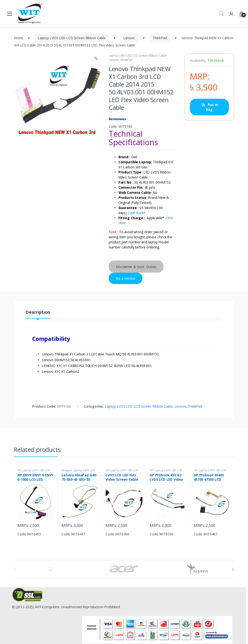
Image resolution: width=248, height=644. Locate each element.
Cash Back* (137, 213)
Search (221, 14)
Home (19, 38)
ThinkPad (160, 38)
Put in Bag (212, 107)
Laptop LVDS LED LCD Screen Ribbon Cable (72, 38)
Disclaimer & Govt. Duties (136, 267)
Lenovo (129, 38)
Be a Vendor (126, 278)
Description (38, 312)
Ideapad (67, 470)
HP (19, 470)
